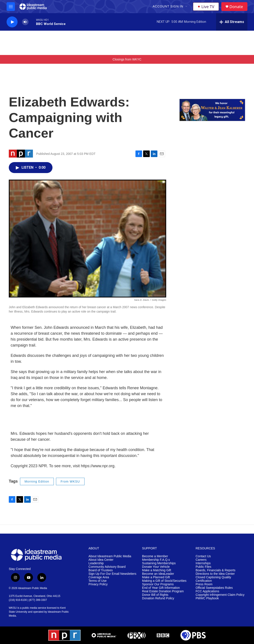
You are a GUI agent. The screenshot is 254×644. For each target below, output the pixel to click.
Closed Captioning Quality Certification (213, 579)
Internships (203, 563)
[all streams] (232, 22)
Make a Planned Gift (156, 577)
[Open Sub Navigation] (187, 7)
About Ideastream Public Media (110, 556)
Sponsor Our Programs (158, 584)
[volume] (25, 22)
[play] (12, 22)
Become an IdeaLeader (158, 574)
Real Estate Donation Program (163, 591)
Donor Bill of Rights (155, 595)
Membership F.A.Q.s (156, 560)
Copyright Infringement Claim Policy (220, 595)
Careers (201, 560)
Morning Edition (37, 481)
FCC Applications (207, 591)
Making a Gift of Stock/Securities (164, 581)
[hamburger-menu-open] (11, 7)
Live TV (206, 7)
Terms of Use (97, 581)
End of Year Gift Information (161, 588)
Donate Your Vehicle (156, 567)
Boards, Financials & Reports (215, 570)
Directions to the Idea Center (215, 574)
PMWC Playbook (207, 598)
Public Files (204, 567)
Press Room (204, 584)
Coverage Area (99, 577)
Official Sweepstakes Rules (214, 588)
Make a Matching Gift (157, 570)
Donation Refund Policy (158, 598)
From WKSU (70, 481)
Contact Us (203, 556)
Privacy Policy (98, 584)
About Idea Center (101, 560)
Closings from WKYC (127, 59)
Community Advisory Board (107, 567)
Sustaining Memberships (159, 563)
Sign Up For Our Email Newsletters (112, 574)
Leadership (96, 563)
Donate (236, 7)
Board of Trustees (101, 570)
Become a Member (155, 556)
